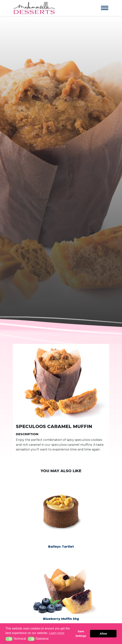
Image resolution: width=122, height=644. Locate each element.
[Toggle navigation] (101, 8)
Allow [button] (103, 634)
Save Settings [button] (81, 634)
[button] (9, 639)
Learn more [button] (57, 633)
